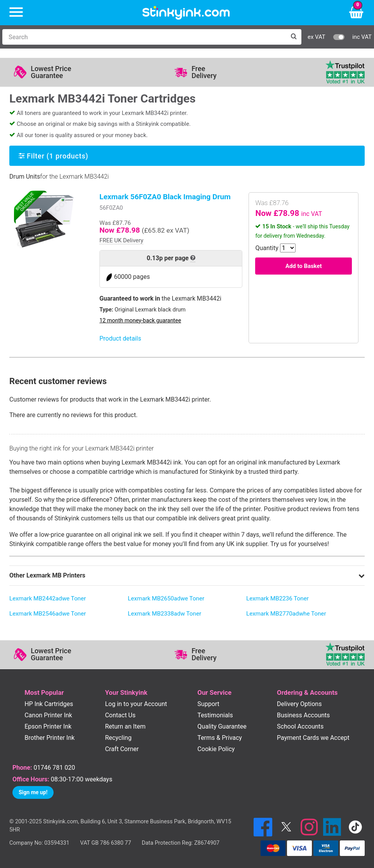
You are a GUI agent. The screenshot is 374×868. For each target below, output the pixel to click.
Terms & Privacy (220, 738)
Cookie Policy (216, 749)
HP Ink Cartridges (49, 704)
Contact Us (120, 715)
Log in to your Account (136, 704)
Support (208, 704)
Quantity (267, 248)
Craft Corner (122, 749)
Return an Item (125, 726)
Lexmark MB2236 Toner (277, 598)
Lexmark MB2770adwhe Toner (286, 614)
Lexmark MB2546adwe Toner (48, 614)
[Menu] (16, 13)
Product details (120, 338)
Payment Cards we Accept (313, 738)
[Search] (144, 37)
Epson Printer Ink (48, 726)
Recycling (118, 738)
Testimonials (215, 715)
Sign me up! (33, 792)
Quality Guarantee (222, 726)
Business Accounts (303, 715)
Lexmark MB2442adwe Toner (48, 598)
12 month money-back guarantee (140, 321)
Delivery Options (299, 704)
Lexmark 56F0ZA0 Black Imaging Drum (165, 197)
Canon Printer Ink (48, 715)
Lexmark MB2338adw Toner (164, 614)
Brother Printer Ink (50, 738)
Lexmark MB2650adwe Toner (166, 598)
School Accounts (300, 726)
